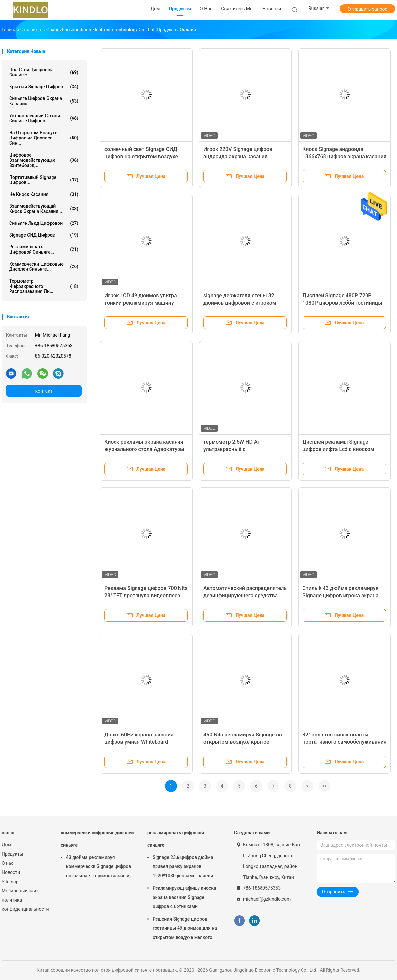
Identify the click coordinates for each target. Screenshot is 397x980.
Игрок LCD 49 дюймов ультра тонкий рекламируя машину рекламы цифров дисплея (141, 303)
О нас (8, 863)
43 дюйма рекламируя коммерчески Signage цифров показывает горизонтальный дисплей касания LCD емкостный (98, 867)
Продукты (12, 854)
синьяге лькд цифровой (44, 223)
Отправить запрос (367, 9)
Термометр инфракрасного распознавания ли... (44, 286)
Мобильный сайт (20, 891)
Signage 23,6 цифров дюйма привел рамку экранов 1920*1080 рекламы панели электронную (183, 867)
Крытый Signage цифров (44, 87)
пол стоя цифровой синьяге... (44, 72)
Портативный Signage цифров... (44, 180)
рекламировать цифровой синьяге (176, 839)
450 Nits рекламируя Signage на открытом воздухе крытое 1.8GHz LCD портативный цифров (245, 742)
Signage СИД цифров (44, 235)
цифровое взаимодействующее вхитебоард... (44, 160)
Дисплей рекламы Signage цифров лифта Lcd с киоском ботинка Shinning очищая (338, 449)
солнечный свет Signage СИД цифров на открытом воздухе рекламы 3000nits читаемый (141, 156)
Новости (11, 872)
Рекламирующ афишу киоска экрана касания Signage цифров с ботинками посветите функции (184, 898)
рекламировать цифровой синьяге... (44, 249)
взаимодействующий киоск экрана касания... (44, 209)
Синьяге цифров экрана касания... (44, 101)
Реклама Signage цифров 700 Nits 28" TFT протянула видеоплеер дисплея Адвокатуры (146, 596)
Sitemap (10, 882)
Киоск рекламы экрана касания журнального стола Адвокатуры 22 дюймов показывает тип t (144, 449)
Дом (6, 845)
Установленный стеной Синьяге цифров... (44, 118)
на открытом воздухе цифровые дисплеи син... (44, 138)
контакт (44, 391)
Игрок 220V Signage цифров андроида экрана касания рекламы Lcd (238, 156)
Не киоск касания (44, 194)
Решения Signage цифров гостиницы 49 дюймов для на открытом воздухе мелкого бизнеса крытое (185, 929)
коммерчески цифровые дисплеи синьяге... (44, 266)
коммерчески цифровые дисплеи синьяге (97, 839)
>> (325, 786)
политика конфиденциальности (25, 905)
